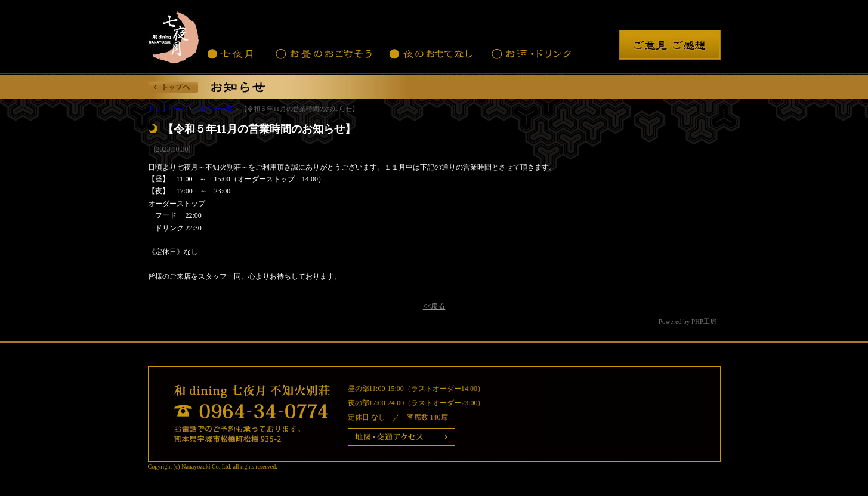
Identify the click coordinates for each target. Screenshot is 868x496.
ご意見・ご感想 (670, 45)
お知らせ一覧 (214, 109)
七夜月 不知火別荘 (175, 36)
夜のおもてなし (431, 54)
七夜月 (231, 54)
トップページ (168, 109)
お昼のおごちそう (322, 54)
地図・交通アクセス (401, 437)
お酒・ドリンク (531, 54)
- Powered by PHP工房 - (688, 321)
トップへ (173, 87)
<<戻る (434, 306)
